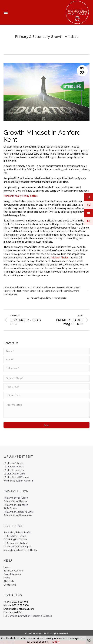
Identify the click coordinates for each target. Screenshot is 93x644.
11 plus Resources (14, 470)
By (39, 298)
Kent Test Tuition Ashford (18, 481)
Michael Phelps (60, 257)
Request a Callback (41, 616)
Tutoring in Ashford (53, 291)
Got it (56, 642)
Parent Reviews (12, 574)
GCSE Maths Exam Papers (18, 546)
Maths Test (16, 291)
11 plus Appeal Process (16, 477)
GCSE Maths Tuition (15, 536)
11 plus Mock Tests (14, 466)
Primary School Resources (18, 515)
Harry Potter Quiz (61, 287)
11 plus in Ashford (13, 463)
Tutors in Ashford (71, 291)
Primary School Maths (15, 501)
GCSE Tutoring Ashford (41, 287)
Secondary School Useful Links (20, 550)
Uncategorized (11, 294)
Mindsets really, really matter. (21, 196)
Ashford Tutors (22, 287)
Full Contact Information (17, 616)
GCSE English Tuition (15, 539)
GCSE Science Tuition (16, 543)
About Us (9, 581)
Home (7, 567)
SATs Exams (10, 508)
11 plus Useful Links (14, 473)
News (7, 578)
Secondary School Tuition (17, 532)
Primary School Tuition (32, 291)
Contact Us (10, 585)
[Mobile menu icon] (6, 12)
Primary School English (16, 505)
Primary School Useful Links (19, 512)
